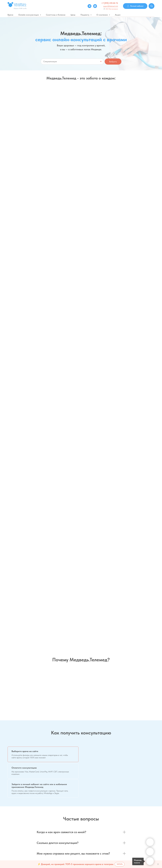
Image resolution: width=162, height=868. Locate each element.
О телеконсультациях (54, 828)
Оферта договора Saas (55, 835)
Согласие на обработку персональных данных (63, 831)
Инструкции (140, 820)
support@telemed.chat (111, 6)
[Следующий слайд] (156, 605)
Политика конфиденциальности (58, 824)
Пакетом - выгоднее (98, 159)
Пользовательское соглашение (58, 817)
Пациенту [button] (85, 15)
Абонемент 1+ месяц (63, 159)
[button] (26, 184)
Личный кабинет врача (107, 824)
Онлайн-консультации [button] (29, 15)
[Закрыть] (158, 864)
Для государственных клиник (109, 817)
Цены (73, 15)
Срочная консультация (124, 111)
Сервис (139, 810)
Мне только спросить (75, 111)
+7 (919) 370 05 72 (110, 3)
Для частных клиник (106, 813)
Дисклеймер (50, 821)
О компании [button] (102, 15)
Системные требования (145, 817)
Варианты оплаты (52, 814)
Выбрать (113, 62)
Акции (118, 15)
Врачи (10, 15)
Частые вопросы (52, 810)
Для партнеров (104, 820)
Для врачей (102, 810)
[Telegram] (89, 6)
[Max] (95, 6)
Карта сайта (141, 824)
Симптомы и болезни (56, 15)
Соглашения (141, 813)
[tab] (43, 426)
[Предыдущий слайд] (6, 605)
